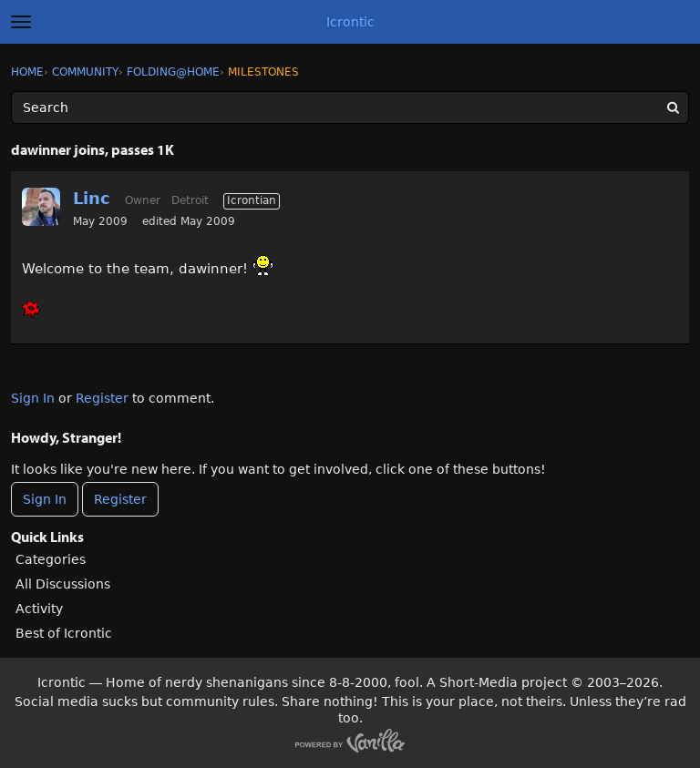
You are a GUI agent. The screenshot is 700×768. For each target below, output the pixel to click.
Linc (92, 198)
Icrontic (350, 22)
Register (102, 398)
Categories (51, 559)
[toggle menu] (21, 22)
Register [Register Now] (120, 499)
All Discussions (63, 584)
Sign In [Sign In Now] (45, 499)
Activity (39, 609)
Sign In (33, 398)
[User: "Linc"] (41, 207)
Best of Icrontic (64, 633)
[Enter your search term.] (350, 108)
